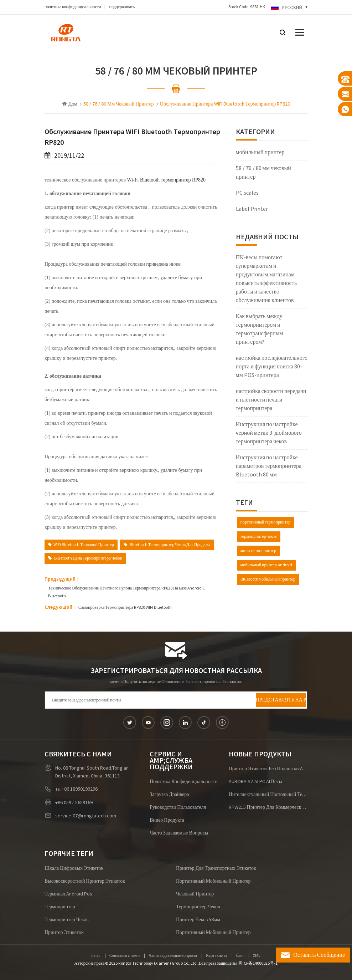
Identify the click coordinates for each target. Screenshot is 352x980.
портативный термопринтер (266, 522)
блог (240, 956)
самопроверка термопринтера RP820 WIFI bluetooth (125, 608)
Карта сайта (217, 956)
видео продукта (167, 820)
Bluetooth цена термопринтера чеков (85, 558)
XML (257, 956)
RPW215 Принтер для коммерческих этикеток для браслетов (268, 807)
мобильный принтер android (266, 565)
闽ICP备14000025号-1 (258, 963)
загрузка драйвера (169, 795)
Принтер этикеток (64, 933)
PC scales (247, 193)
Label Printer (252, 209)
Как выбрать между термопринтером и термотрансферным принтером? (260, 329)
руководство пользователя (178, 807)
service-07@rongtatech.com (86, 816)
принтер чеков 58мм (198, 920)
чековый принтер (195, 894)
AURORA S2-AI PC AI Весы (256, 782)
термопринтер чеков (259, 537)
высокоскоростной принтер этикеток (85, 881)
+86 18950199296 (80, 789)
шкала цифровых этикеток (74, 868)
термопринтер (60, 907)
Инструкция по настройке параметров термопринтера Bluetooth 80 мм (269, 466)
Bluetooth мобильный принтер (268, 579)
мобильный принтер (260, 152)
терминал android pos (68, 894)
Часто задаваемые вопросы (179, 833)
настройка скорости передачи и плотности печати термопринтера (271, 400)
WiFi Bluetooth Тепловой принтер (81, 545)
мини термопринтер (258, 551)
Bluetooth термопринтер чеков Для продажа (167, 545)
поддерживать (122, 7)
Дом (70, 104)
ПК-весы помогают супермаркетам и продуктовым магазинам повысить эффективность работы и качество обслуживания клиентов (266, 279)
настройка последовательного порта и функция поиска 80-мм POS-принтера (272, 367)
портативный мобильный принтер (213, 881)
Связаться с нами (125, 956)
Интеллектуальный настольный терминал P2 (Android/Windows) (268, 795)
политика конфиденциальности (73, 7)
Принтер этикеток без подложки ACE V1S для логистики (268, 769)
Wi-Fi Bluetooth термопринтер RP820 (166, 180)
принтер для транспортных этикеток (216, 868)
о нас (96, 956)
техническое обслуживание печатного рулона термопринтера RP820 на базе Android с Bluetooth (127, 592)
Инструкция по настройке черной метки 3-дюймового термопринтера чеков (269, 433)
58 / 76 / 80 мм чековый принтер (263, 173)
